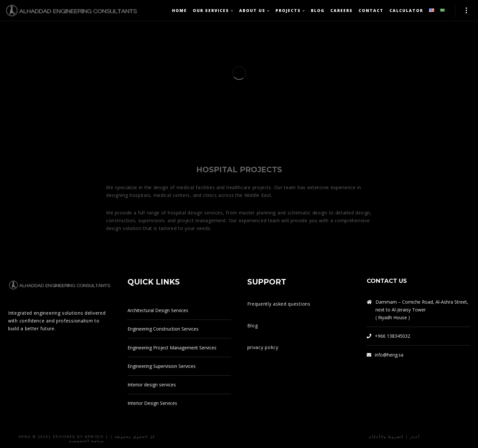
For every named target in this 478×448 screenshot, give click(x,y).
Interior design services (152, 385)
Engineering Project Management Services (172, 348)
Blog (253, 326)
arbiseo (94, 436)
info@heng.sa (389, 355)
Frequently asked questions (279, 304)
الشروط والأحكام (386, 436)
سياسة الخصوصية (87, 441)
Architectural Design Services (158, 310)
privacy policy (263, 347)
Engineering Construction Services (163, 329)
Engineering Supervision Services (162, 366)
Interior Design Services (152, 403)
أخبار (415, 436)
